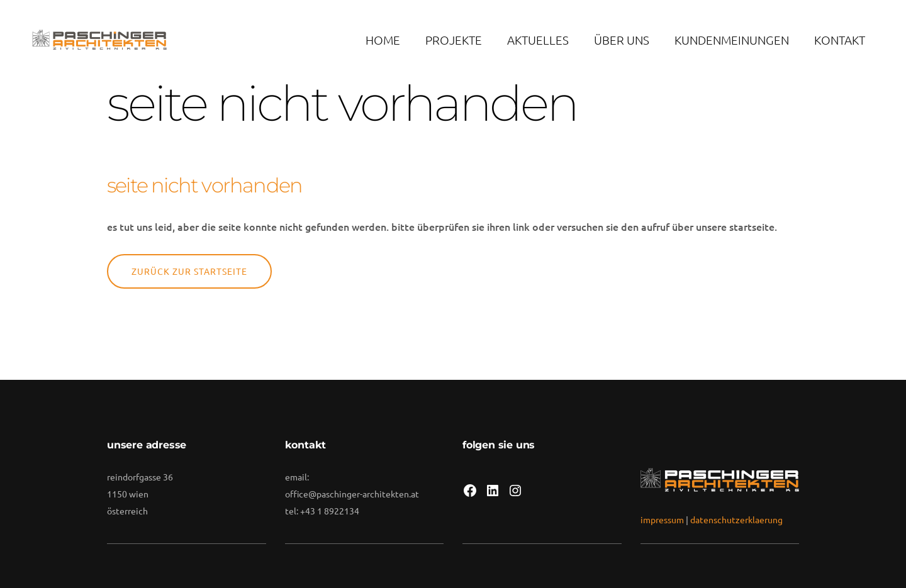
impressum (662, 519)
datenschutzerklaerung (736, 519)
